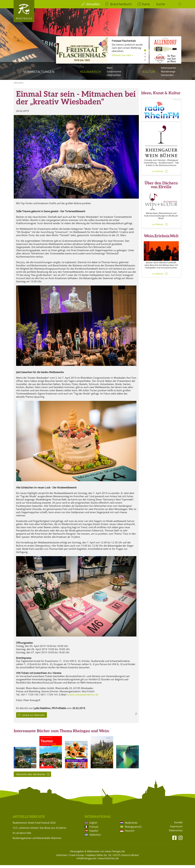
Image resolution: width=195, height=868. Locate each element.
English (93, 826)
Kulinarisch (91, 72)
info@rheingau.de (86, 861)
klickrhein (62, 858)
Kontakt (178, 825)
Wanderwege (168, 71)
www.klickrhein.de (108, 861)
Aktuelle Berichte (29, 820)
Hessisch (130, 833)
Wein (110, 68)
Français (94, 829)
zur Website (158, 174)
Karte (146, 4)
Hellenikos (95, 837)
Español (94, 833)
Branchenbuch (121, 4)
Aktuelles (93, 4)
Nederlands (131, 826)
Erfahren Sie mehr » (122, 55)
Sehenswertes (168, 68)
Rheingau (24, 18)
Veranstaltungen (39, 72)
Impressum (176, 829)
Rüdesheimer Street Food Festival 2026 (34, 826)
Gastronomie (114, 71)
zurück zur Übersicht (33, 718)
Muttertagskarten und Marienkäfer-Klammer (37, 841)
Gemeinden (167, 75)
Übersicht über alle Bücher (31, 777)
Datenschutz (176, 833)
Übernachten (114, 75)
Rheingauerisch (133, 829)
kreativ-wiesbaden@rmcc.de (83, 697)
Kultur (149, 72)
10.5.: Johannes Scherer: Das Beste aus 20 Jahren (39, 831)
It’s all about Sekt (22, 836)
